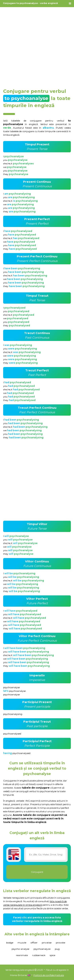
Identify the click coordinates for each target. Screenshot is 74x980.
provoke (60, 943)
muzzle (22, 943)
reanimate (22, 955)
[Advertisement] (37, 46)
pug (57, 949)
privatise (47, 943)
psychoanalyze (42, 949)
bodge (10, 943)
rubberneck (39, 955)
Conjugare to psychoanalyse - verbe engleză (30, 3)
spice (52, 955)
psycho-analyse (20, 949)
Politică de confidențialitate (49, 975)
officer (34, 943)
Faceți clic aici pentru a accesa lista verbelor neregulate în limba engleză (37, 919)
